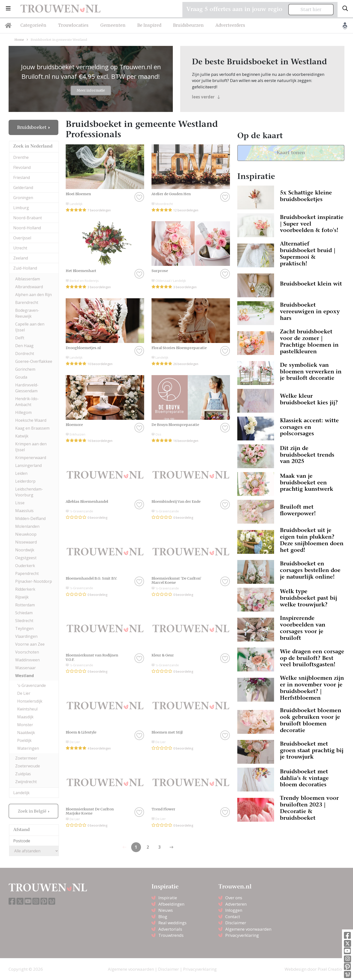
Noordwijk (25, 550)
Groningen (23, 198)
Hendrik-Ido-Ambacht (27, 402)
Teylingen (24, 628)
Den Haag (24, 346)
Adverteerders (230, 25)
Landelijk (21, 793)
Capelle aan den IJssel (30, 327)
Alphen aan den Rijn (33, 295)
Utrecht (20, 248)
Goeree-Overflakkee (34, 361)
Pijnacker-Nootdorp (34, 581)
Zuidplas (23, 774)
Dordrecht (25, 354)
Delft (20, 338)
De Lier (24, 693)
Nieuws (166, 910)
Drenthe (21, 157)
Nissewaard (26, 542)
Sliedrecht (24, 621)
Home (19, 40)
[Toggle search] (345, 9)
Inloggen (234, 910)
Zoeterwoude (28, 766)
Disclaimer (236, 923)
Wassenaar (25, 668)
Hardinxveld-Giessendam (27, 388)
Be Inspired (149, 25)
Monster (25, 725)
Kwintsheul (27, 709)
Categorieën (33, 25)
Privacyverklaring (242, 935)
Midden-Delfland (30, 518)
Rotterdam (25, 605)
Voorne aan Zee (30, 644)
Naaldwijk (26, 733)
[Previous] (171, 847)
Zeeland (21, 258)
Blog (163, 917)
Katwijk (22, 436)
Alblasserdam (28, 279)
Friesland (22, 177)
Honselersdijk (30, 701)
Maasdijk (25, 717)
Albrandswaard (29, 287)
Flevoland (22, 167)
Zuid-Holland (25, 268)
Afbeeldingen (171, 904)
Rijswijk (22, 597)
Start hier (311, 10)
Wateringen (28, 748)
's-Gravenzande (32, 685)
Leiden (21, 473)
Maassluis (24, 511)
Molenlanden (27, 526)
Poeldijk (24, 740)
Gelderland (23, 188)
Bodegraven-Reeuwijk (27, 313)
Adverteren (236, 904)
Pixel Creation (331, 969)
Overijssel (22, 238)
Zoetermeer (26, 758)
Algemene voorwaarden (248, 929)
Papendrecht (27, 573)
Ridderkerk (25, 589)
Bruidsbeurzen (188, 25)
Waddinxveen (27, 660)
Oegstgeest (26, 558)
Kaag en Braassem (32, 428)
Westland (25, 676)
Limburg (21, 208)
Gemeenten (113, 25)
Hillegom (23, 412)
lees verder (206, 97)
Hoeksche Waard (31, 420)
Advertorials (170, 929)
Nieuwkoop (26, 534)
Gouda (21, 377)
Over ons (234, 898)
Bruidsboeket (32, 127)
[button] (8, 9)
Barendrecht (27, 302)
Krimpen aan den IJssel (31, 447)
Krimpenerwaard (31, 458)
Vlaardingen (26, 636)
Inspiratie (168, 898)
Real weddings (172, 923)
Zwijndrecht (26, 782)
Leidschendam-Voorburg (29, 492)
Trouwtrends (171, 935)
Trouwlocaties (73, 25)
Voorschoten (27, 652)
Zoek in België (33, 811)
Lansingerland (28, 465)
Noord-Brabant (28, 218)
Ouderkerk (25, 566)
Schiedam (24, 613)
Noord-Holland (27, 228)
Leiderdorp (25, 481)
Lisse (20, 503)
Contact (233, 917)
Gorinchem (25, 369)
